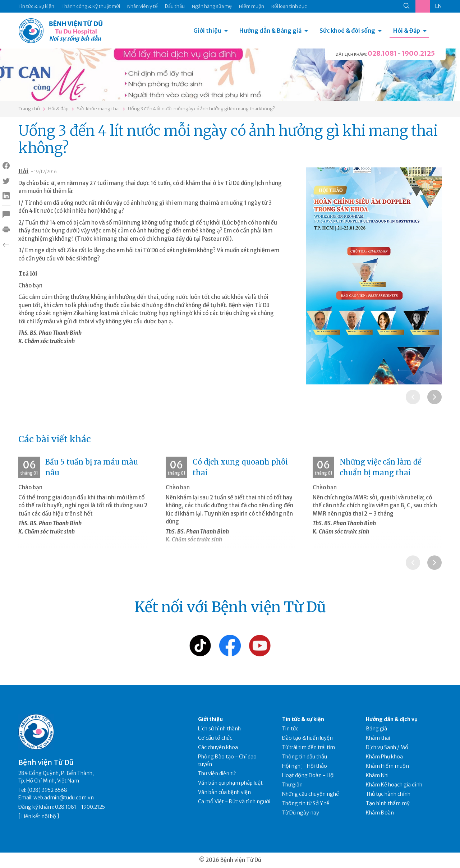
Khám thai (378, 738)
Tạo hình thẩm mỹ (388, 803)
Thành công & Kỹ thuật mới (91, 6)
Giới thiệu (207, 31)
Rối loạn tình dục (289, 6)
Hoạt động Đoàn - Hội (308, 775)
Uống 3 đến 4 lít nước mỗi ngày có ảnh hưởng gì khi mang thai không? (202, 109)
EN (438, 6)
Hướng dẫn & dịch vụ (392, 719)
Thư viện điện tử (217, 774)
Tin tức (290, 729)
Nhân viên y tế (142, 6)
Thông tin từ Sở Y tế (306, 803)
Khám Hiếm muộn (387, 766)
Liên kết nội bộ (39, 816)
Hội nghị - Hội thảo (305, 766)
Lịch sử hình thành (219, 729)
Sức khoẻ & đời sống (347, 31)
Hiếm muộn (252, 6)
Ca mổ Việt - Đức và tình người (234, 802)
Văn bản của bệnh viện (224, 792)
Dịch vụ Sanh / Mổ (387, 747)
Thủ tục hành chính (388, 794)
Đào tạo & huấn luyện (307, 738)
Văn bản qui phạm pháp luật (230, 783)
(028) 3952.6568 (47, 790)
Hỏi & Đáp (407, 31)
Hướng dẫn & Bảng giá (270, 31)
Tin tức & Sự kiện (36, 6)
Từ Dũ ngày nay (301, 813)
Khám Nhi (377, 775)
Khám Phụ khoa (384, 757)
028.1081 (382, 53)
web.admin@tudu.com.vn (64, 798)
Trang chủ (29, 109)
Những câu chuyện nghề (310, 794)
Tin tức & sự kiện (303, 719)
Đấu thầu (175, 6)
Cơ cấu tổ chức (215, 738)
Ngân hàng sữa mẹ (212, 6)
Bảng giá (376, 729)
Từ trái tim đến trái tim (309, 747)
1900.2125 (418, 53)
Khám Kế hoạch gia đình (394, 785)
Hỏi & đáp (58, 109)
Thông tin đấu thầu (305, 757)
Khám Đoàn (380, 813)
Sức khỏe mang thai (98, 109)
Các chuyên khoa (218, 747)
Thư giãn (292, 785)
